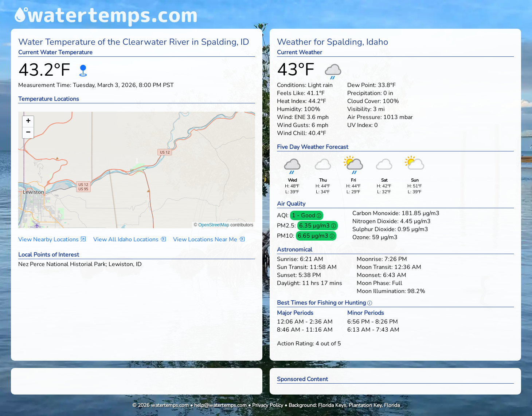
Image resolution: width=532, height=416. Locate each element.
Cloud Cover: (364, 101)
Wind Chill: (292, 133)
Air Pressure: (365, 117)
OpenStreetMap (214, 225)
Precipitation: (365, 93)
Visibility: (359, 109)
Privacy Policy (268, 405)
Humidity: (290, 109)
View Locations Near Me (209, 239)
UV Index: (360, 125)
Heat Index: (292, 101)
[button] (137, 163)
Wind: (285, 117)
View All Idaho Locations (130, 239)
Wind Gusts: (294, 125)
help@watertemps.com (220, 405)
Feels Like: (291, 93)
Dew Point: (362, 85)
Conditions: (292, 85)
